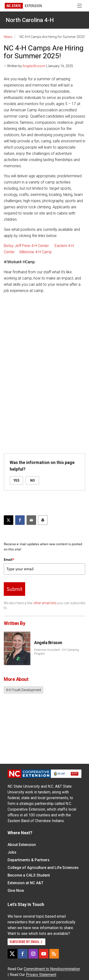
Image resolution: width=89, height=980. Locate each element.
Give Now (16, 891)
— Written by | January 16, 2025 (38, 66)
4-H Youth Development (23, 690)
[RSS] (54, 954)
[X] (12, 954)
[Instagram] (33, 954)
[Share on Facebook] (20, 520)
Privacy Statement (41, 975)
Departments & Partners (29, 860)
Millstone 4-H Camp (36, 252)
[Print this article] (43, 520)
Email (9, 560)
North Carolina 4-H (30, 20)
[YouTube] (44, 954)
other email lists (45, 603)
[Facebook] (23, 954)
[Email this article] (31, 520)
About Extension (22, 845)
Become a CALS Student (29, 875)
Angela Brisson (34, 66)
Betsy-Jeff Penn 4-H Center (27, 246)
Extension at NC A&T (26, 883)
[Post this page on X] (9, 520)
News (8, 37)
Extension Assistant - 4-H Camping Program (56, 652)
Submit (14, 589)
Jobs (12, 852)
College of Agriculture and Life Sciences (43, 868)
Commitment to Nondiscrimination (52, 969)
